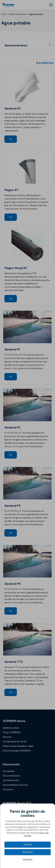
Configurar (27, 859)
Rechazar (28, 852)
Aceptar (27, 845)
